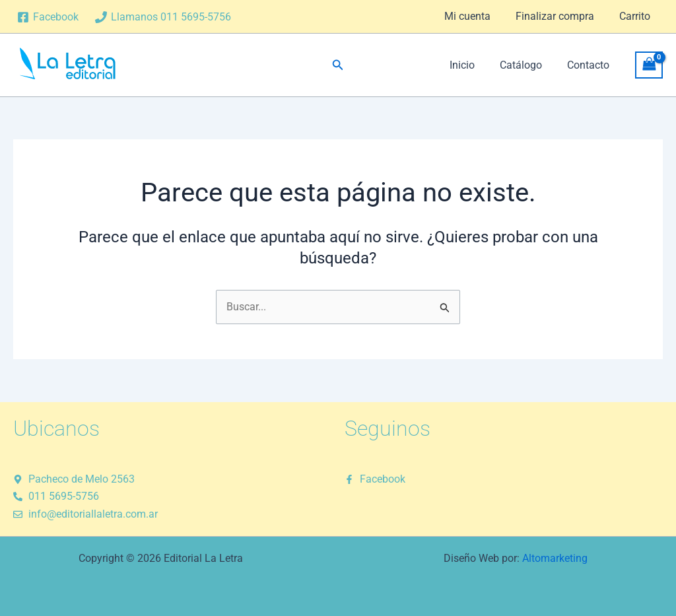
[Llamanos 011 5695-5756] (163, 17)
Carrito (637, 16)
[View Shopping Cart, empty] (649, 65)
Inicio (472, 65)
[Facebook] (48, 17)
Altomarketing (555, 558)
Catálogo (527, 65)
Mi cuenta (477, 16)
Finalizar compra (561, 16)
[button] (338, 65)
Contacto (590, 65)
